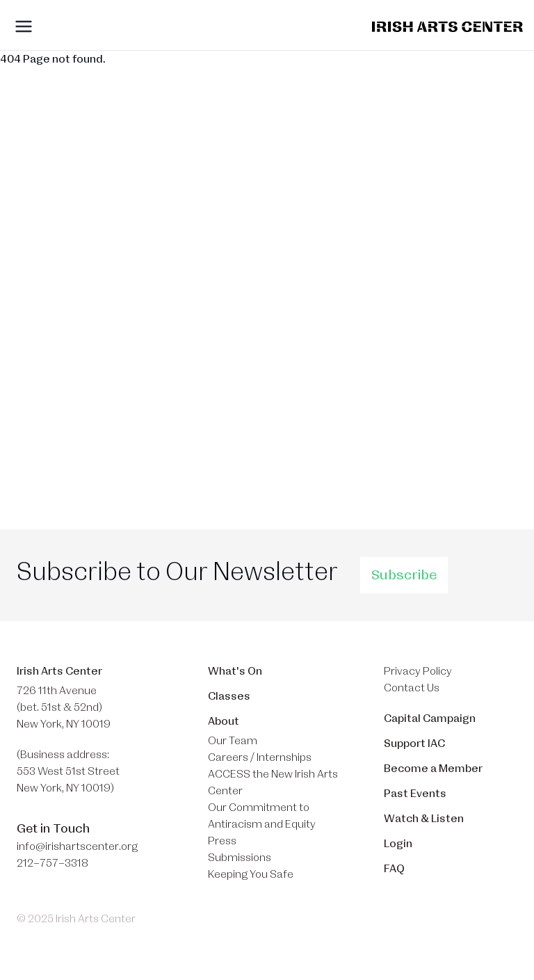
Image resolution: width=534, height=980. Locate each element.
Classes (229, 696)
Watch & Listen (424, 819)
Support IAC (414, 744)
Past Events (415, 794)
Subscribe (404, 575)
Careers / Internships (260, 757)
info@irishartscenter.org (77, 846)
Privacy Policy (418, 671)
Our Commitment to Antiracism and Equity (262, 816)
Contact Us (412, 688)
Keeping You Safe (251, 874)
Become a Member (433, 769)
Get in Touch (53, 828)
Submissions (240, 858)
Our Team (233, 741)
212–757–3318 (52, 863)
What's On (235, 671)
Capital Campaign (430, 718)
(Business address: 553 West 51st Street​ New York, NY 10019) (68, 771)
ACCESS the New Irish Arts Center (273, 782)
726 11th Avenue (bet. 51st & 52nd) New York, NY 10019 (64, 707)
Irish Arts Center (59, 671)
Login (398, 844)
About (224, 721)
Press (222, 841)
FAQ (394, 869)
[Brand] (447, 27)
